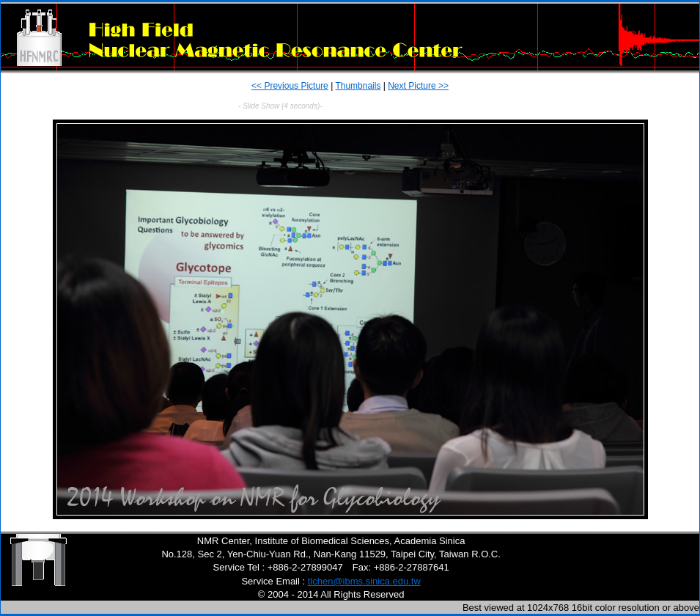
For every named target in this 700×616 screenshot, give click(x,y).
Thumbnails (358, 86)
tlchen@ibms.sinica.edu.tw (364, 581)
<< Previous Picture (290, 86)
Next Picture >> (418, 86)
